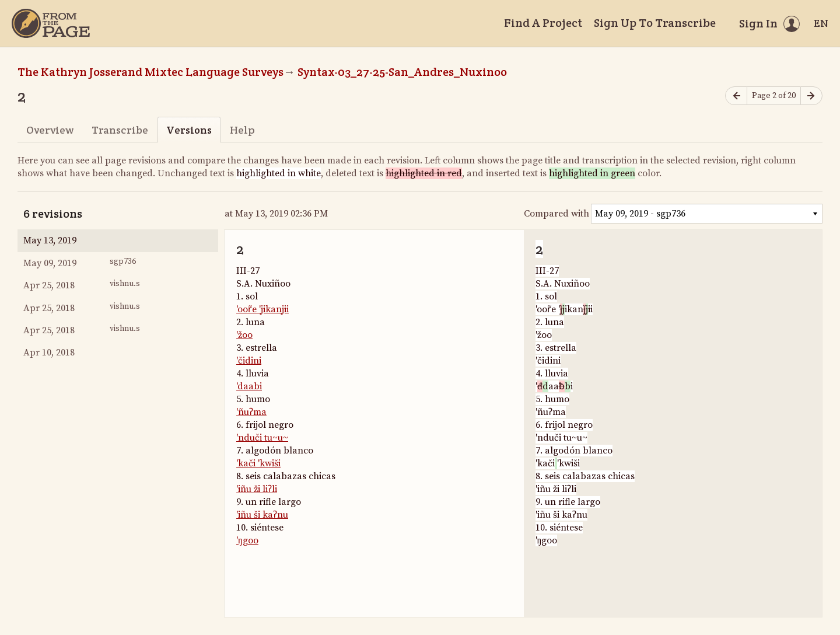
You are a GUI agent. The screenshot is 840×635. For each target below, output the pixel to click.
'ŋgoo (247, 540)
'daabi (249, 386)
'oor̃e (248, 309)
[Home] (51, 23)
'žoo (244, 335)
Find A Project (543, 23)
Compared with (556, 214)
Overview (50, 130)
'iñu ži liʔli (257, 489)
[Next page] (811, 96)
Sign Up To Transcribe (655, 23)
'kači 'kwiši (258, 463)
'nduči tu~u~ (262, 438)
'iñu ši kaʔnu (262, 515)
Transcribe (120, 130)
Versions (189, 130)
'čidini (249, 361)
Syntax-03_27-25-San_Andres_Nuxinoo (402, 72)
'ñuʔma (251, 412)
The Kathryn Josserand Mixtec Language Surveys (150, 72)
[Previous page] (736, 96)
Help (242, 130)
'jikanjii (274, 309)
